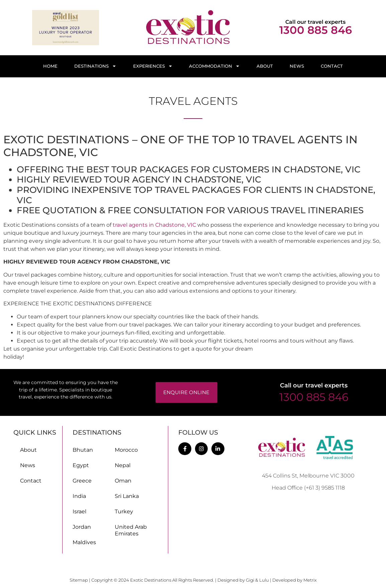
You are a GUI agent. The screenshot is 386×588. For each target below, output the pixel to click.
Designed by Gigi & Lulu (243, 580)
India (79, 496)
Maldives (84, 542)
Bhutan (83, 450)
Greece (82, 481)
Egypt (81, 465)
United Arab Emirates (131, 530)
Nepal (123, 465)
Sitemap (79, 580)
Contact (332, 66)
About (265, 66)
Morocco (126, 450)
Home (50, 66)
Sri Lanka (127, 496)
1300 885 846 (316, 30)
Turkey (124, 511)
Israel (79, 511)
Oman (123, 481)
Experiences (153, 66)
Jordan (82, 527)
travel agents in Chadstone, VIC (154, 225)
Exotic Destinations (151, 580)
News (297, 66)
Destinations (95, 66)
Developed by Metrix (295, 580)
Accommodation (214, 66)
